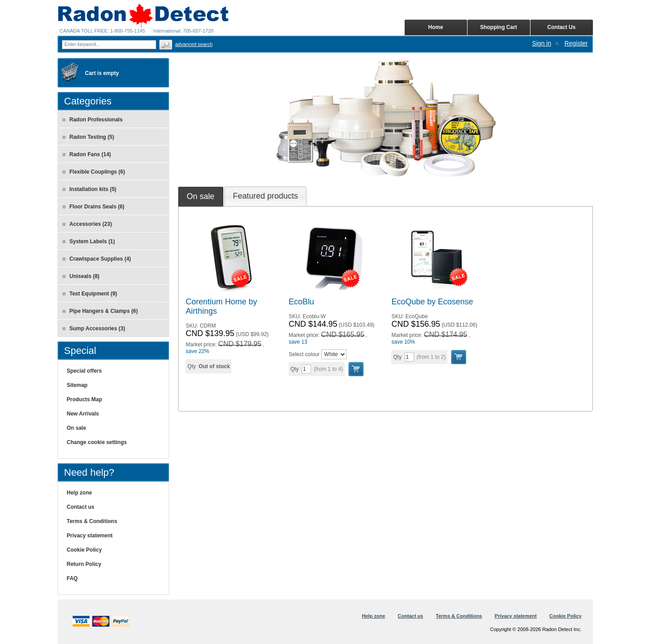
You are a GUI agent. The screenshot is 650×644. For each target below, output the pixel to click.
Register (576, 43)
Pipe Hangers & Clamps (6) (100, 311)
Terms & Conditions (92, 521)
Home (436, 27)
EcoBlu (301, 302)
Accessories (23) (87, 224)
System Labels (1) (89, 241)
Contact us (81, 507)
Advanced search (194, 44)
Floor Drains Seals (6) (93, 207)
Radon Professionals (93, 120)
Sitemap (77, 385)
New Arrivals (83, 414)
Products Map (85, 399)
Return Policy (84, 564)
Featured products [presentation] (265, 196)
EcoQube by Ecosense (432, 302)
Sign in (542, 43)
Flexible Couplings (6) (94, 172)
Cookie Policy (85, 550)
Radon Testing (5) (88, 137)
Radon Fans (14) (87, 154)
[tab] (201, 196)
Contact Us (561, 27)
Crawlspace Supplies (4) (97, 259)
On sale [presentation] (201, 196)
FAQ (72, 578)
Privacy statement (90, 536)
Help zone (80, 493)
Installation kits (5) (89, 189)
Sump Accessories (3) (94, 328)
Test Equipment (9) (90, 294)
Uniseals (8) (81, 276)
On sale (77, 428)
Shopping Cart (499, 27)
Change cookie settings (97, 442)
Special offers (85, 371)
